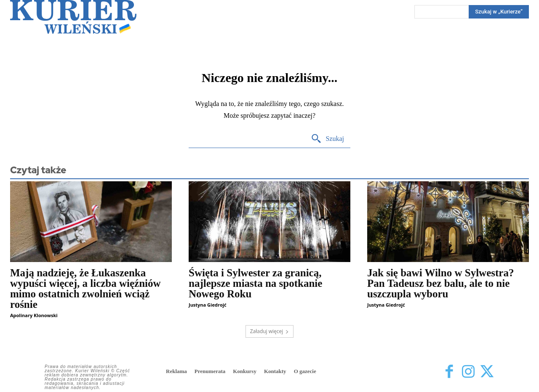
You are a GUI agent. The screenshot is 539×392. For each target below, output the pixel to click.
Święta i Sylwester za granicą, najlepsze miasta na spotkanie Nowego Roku (255, 283)
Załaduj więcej (270, 331)
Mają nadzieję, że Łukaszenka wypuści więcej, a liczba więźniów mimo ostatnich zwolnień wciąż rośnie (85, 289)
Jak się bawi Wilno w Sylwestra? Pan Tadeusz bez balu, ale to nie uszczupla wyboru (440, 283)
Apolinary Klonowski (34, 315)
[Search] (499, 12)
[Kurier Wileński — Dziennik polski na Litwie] (73, 17)
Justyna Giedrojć (208, 305)
